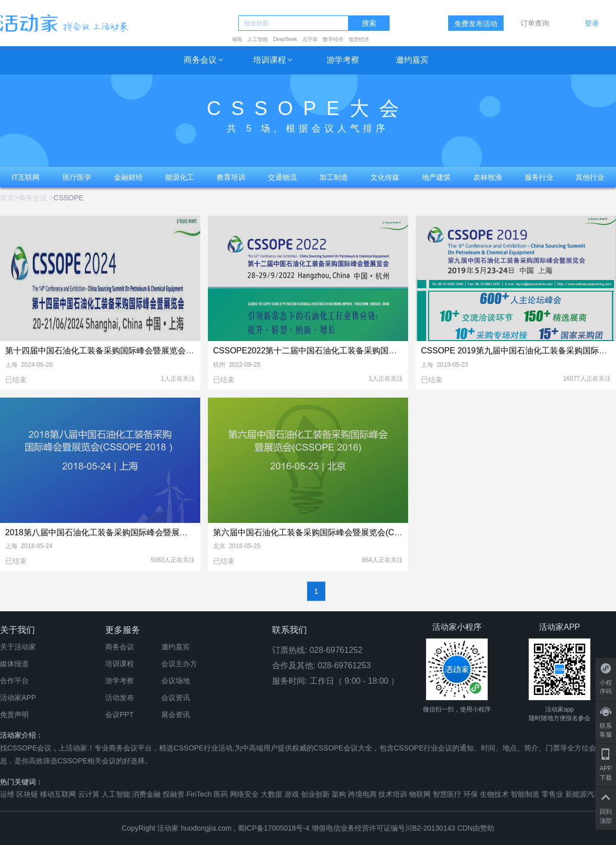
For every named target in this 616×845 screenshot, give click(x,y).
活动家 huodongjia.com (194, 828)
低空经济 (359, 39)
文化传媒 (385, 177)
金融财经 (128, 177)
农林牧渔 (488, 177)
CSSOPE (68, 198)
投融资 (174, 794)
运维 (7, 794)
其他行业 (590, 177)
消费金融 (146, 794)
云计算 (89, 794)
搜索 (369, 23)
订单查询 (535, 23)
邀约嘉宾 (412, 60)
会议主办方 (179, 664)
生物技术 (494, 794)
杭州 (219, 365)
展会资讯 (176, 715)
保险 (237, 39)
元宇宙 (310, 39)
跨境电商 (362, 794)
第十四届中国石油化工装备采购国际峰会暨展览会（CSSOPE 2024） (131, 351)
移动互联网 (58, 794)
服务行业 (539, 177)
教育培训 (231, 177)
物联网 (420, 794)
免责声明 (14, 715)
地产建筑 (436, 177)
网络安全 (244, 794)
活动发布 (120, 698)
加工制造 (334, 177)
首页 (7, 198)
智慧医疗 (447, 794)
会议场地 (176, 681)
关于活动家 (18, 647)
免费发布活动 (476, 24)
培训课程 (269, 60)
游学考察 (343, 60)
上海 (11, 365)
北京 (219, 546)
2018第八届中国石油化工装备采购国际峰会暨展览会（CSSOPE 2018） (136, 532)
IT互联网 (26, 177)
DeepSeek (285, 39)
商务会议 (200, 60)
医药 (221, 794)
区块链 (27, 794)
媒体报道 (14, 664)
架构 (339, 794)
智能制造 (525, 794)
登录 (592, 23)
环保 (471, 794)
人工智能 (258, 39)
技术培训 (393, 794)
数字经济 (333, 39)
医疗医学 (77, 177)
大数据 (272, 794)
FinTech (199, 794)
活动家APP (18, 698)
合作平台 (14, 681)
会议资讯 (176, 698)
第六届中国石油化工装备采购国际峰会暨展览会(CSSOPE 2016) (329, 532)
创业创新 (315, 794)
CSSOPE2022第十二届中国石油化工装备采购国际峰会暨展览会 (330, 351)
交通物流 (282, 177)
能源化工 (180, 177)
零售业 (552, 794)
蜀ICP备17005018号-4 (275, 828)
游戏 (292, 794)
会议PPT (119, 715)
